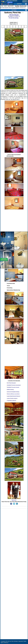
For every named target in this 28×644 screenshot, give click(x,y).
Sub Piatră (19, 10)
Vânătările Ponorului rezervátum (14, 385)
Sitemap (6, 643)
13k (10, 2)
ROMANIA (22, 4)
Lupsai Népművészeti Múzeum (14, 396)
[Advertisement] (14, 65)
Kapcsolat (21, 641)
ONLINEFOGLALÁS (4, 259)
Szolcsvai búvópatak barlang (13, 392)
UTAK (2, 6)
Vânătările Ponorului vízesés (13, 387)
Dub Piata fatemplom (11, 383)
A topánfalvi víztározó (11, 401)
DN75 (5, 6)
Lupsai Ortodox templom (12, 398)
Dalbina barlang (10, 390)
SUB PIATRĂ (11, 6)
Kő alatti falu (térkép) (14, 18)
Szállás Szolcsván (20, 6)
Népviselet (14, 491)
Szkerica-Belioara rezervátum (13, 394)
